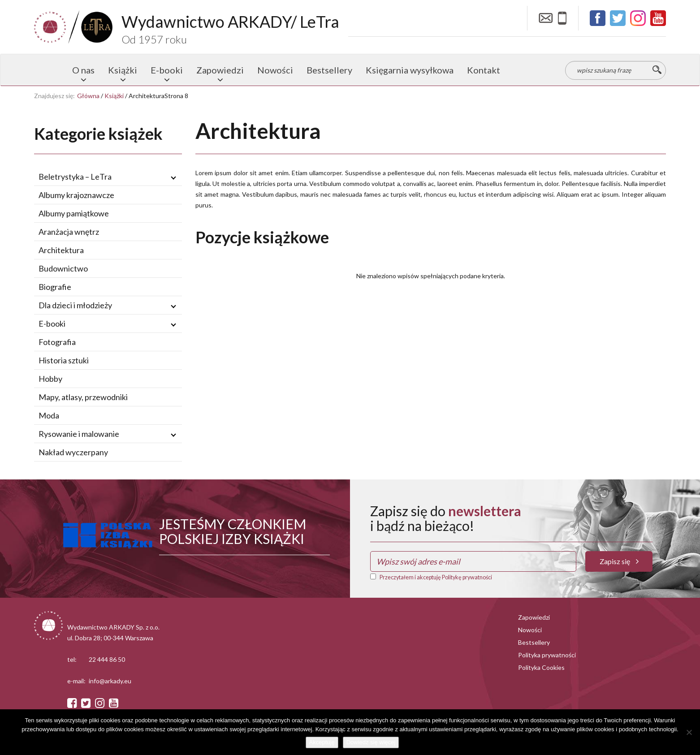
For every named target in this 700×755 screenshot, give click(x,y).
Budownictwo (63, 268)
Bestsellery (329, 70)
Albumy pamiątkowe (74, 213)
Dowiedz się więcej (371, 742)
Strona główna (50, 70)
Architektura (61, 250)
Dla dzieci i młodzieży (75, 305)
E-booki (167, 70)
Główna (88, 96)
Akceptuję (322, 742)
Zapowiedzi (220, 70)
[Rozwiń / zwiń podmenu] (173, 177)
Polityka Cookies (541, 667)
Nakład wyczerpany (73, 452)
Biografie (55, 287)
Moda (49, 415)
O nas (83, 70)
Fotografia (57, 342)
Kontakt (484, 70)
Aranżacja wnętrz (69, 232)
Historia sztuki (64, 360)
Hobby (50, 379)
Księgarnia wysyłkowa (410, 70)
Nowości (275, 70)
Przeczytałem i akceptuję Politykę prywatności (436, 577)
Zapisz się (619, 561)
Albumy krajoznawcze (76, 195)
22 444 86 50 (107, 659)
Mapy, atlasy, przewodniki (83, 397)
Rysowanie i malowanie (79, 434)
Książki (123, 70)
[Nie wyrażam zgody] (689, 732)
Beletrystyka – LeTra (75, 177)
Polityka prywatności (547, 655)
